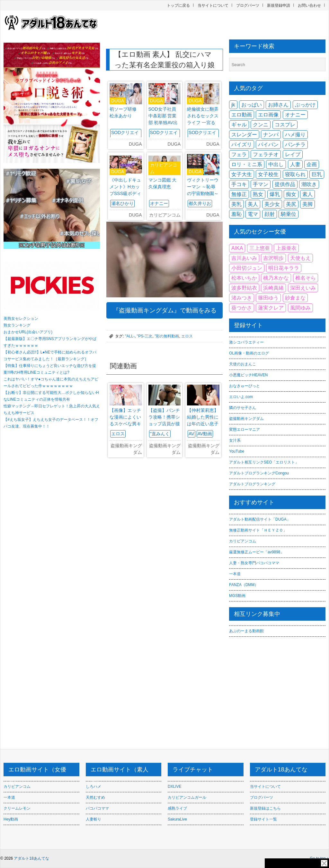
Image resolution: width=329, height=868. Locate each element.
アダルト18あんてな (31, 858)
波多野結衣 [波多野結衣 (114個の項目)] (244, 288)
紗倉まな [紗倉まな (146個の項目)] (295, 298)
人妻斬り (93, 819)
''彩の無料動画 (167, 336)
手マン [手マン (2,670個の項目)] (261, 184)
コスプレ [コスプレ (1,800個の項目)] (285, 125)
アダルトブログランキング (252, 484)
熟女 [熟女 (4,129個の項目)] (258, 194)
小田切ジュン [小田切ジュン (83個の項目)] (247, 268)
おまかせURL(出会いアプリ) (28, 332)
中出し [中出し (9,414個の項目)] (276, 164)
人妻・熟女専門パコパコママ (254, 563)
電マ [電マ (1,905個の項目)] (253, 214)
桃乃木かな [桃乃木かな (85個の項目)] (276, 278)
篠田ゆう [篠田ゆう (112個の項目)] (268, 298)
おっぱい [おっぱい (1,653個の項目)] (252, 105)
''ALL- (130, 336)
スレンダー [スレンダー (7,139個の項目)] (244, 135)
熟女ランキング (17, 325)
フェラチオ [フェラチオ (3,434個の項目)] (266, 154)
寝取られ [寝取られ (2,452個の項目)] (295, 174)
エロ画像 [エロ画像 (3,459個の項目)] (268, 115)
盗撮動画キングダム (246, 419)
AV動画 (205, 434)
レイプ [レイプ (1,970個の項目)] (293, 154)
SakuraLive (177, 819)
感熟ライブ (177, 808)
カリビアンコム (243, 541)
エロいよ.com (241, 397)
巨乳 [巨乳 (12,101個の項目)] (317, 174)
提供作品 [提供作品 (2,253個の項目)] (285, 184)
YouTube (237, 451)
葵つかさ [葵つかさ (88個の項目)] (242, 308)
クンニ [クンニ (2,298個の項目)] (261, 125)
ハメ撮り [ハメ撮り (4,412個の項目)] (295, 135)
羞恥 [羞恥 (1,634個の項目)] (236, 214)
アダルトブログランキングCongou (259, 473)
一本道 (235, 574)
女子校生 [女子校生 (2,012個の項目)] (268, 174)
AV (191, 434)
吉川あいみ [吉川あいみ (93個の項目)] (244, 258)
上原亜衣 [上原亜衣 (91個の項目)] (286, 248)
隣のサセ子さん (243, 408)
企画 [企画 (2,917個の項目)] (312, 164)
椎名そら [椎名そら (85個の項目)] (306, 278)
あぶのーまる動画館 (246, 631)
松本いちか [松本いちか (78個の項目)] (244, 278)
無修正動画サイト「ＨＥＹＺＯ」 (258, 530)
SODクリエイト (125, 136)
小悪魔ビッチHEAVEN (248, 375)
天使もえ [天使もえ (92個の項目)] (300, 258)
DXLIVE (175, 787)
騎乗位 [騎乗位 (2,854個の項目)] (289, 214)
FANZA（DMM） (244, 585)
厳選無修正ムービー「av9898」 (257, 552)
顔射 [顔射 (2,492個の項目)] (270, 214)
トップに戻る (178, 5)
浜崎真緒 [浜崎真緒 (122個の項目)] (273, 288)
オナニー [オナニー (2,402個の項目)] (295, 115)
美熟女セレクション (21, 319)
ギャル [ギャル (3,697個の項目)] (239, 125)
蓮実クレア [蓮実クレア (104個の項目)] (271, 308)
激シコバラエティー (246, 342)
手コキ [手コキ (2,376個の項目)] (239, 184)
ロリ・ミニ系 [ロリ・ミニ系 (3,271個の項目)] (247, 164)
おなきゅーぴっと (245, 386)
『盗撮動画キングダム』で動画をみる (165, 310)
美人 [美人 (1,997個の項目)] (253, 204)
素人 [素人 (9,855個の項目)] (307, 194)
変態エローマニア (245, 430)
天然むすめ (95, 797)
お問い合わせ (309, 5)
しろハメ (93, 787)
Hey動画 (11, 819)
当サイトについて (213, 5)
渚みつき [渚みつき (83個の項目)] (242, 298)
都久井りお (200, 203)
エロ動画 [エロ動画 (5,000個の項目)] (242, 115)
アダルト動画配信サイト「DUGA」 (260, 519)
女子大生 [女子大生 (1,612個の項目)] (242, 174)
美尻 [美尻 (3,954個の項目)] (291, 204)
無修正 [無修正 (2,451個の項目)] (239, 194)
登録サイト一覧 (263, 819)
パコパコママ (97, 808)
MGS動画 (237, 596)
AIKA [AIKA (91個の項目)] (237, 248)
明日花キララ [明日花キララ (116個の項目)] (284, 268)
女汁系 (235, 440)
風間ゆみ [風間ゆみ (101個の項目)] (300, 308)
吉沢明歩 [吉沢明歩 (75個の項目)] (273, 258)
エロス (187, 336)
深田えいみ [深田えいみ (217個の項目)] (303, 288)
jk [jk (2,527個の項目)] (233, 105)
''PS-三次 (145, 336)
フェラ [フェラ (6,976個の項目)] (239, 154)
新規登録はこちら (265, 808)
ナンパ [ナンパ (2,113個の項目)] (271, 135)
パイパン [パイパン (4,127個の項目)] (268, 145)
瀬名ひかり (122, 203)
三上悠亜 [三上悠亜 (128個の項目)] (260, 248)
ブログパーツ (248, 5)
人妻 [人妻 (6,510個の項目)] (295, 164)
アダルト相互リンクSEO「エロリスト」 (264, 462)
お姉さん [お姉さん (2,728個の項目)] (278, 105)
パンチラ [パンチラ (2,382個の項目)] (295, 145)
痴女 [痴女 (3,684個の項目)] (291, 194)
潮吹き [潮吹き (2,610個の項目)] (309, 184)
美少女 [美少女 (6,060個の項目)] (272, 204)
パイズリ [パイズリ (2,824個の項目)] (242, 145)
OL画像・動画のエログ (249, 353)
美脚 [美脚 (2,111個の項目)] (307, 204)
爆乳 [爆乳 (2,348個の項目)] (275, 194)
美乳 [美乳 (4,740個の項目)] (236, 204)
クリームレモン (17, 808)
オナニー (159, 203)
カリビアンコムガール (187, 797)
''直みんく (160, 434)
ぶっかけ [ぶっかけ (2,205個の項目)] (305, 105)
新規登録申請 (279, 5)
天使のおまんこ (243, 364)
